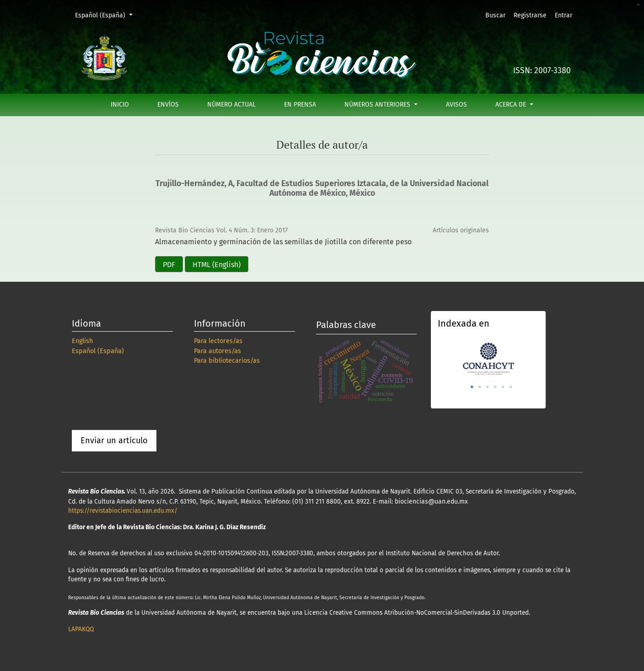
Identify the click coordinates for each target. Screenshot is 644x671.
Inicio (120, 105)
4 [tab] (495, 387)
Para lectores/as (218, 341)
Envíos (168, 105)
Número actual (231, 105)
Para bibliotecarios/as (227, 361)
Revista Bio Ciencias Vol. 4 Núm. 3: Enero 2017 (221, 230)
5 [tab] (503, 387)
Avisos (456, 105)
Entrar (563, 15)
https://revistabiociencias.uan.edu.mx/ (123, 511)
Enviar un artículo (114, 440)
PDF (169, 265)
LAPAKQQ (81, 629)
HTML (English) (217, 265)
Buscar (495, 15)
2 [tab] (480, 387)
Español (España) (107, 15)
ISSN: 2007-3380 (542, 71)
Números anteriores (378, 105)
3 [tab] (488, 387)
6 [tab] (511, 387)
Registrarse (530, 15)
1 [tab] (472, 387)
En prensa (300, 105)
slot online (638, 5)
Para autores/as (217, 351)
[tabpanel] (488, 358)
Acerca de (512, 105)
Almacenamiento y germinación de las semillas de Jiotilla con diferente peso (283, 242)
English (82, 341)
